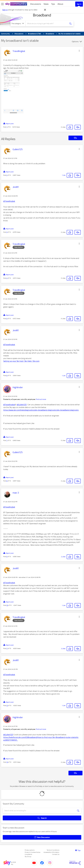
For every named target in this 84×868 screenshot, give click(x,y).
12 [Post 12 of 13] (7, 706)
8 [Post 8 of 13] (7, 481)
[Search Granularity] (18, 24)
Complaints (28, 854)
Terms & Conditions (53, 850)
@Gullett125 (22, 405)
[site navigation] (2, 4)
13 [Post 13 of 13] (7, 762)
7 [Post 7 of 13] (7, 440)
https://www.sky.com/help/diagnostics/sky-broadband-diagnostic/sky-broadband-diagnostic (41, 410)
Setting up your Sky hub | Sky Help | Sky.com (21, 361)
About (60, 4)
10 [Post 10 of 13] (7, 605)
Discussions (36, 4)
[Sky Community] (16, 4)
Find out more (41, 399)
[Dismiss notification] (45, 10)
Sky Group (28, 857)
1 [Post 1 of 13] (7, 127)
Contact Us (56, 854)
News (46, 4)
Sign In (79, 4)
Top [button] (79, 850)
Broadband (42, 15)
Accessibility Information (51, 852)
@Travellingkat (9, 201)
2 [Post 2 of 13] (7, 175)
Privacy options (30, 850)
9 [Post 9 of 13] (7, 557)
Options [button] (75, 42)
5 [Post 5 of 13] (7, 319)
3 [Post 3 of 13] (7, 232)
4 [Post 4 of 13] (7, 278)
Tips (53, 4)
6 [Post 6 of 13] (7, 376)
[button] (79, 51)
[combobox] (47, 24)
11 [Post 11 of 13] (7, 648)
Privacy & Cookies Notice (32, 852)
